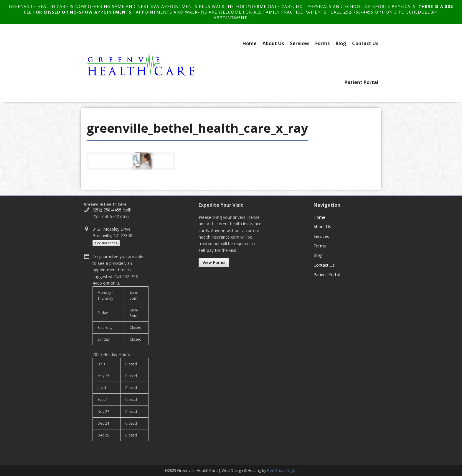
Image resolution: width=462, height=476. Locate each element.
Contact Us (365, 43)
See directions (106, 243)
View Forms (214, 262)
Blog (341, 43)
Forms (322, 43)
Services (300, 43)
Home (250, 43)
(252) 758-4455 (107, 210)
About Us (273, 43)
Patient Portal (361, 82)
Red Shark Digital (282, 470)
